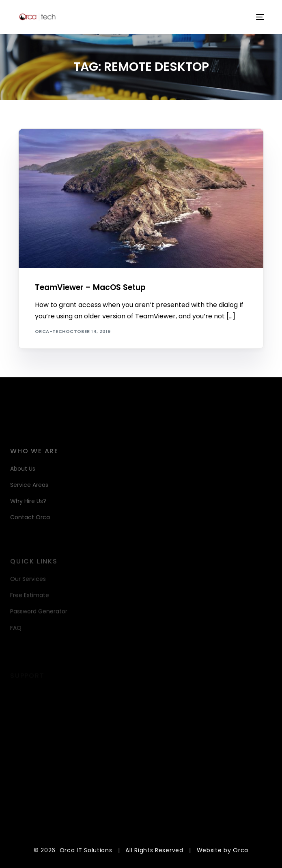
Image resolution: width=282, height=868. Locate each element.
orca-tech (50, 331)
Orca (241, 850)
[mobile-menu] (259, 17)
